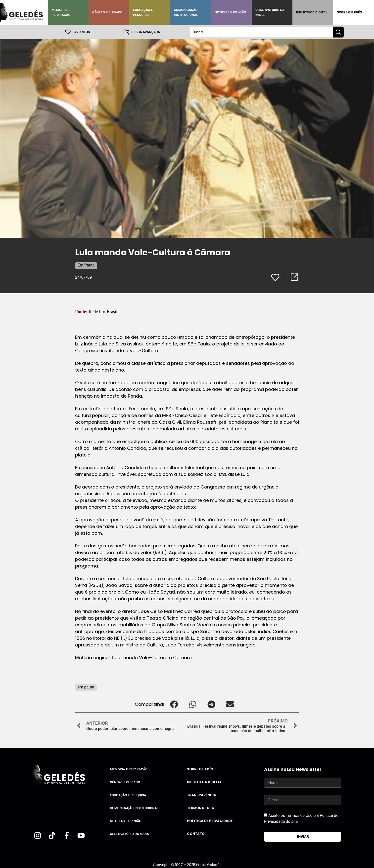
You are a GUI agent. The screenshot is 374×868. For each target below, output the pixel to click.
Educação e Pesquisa (143, 12)
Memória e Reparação (61, 12)
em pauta (86, 687)
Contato (196, 834)
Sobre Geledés (349, 12)
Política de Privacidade (210, 821)
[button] (174, 704)
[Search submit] (338, 32)
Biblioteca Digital (312, 12)
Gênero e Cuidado (107, 12)
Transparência (202, 795)
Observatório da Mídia (270, 12)
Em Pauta (86, 265)
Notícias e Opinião (230, 12)
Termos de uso (201, 808)
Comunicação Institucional (186, 12)
